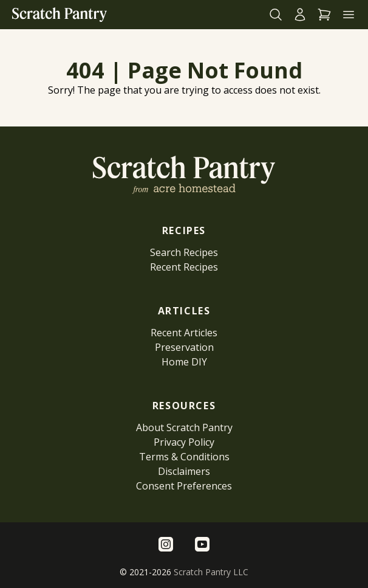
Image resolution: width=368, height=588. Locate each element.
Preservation (184, 347)
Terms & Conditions (184, 457)
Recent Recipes (184, 267)
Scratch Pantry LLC (211, 572)
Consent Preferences (184, 486)
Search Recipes (184, 252)
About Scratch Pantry (184, 427)
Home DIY (184, 362)
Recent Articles (184, 333)
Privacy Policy (184, 442)
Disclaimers (184, 471)
